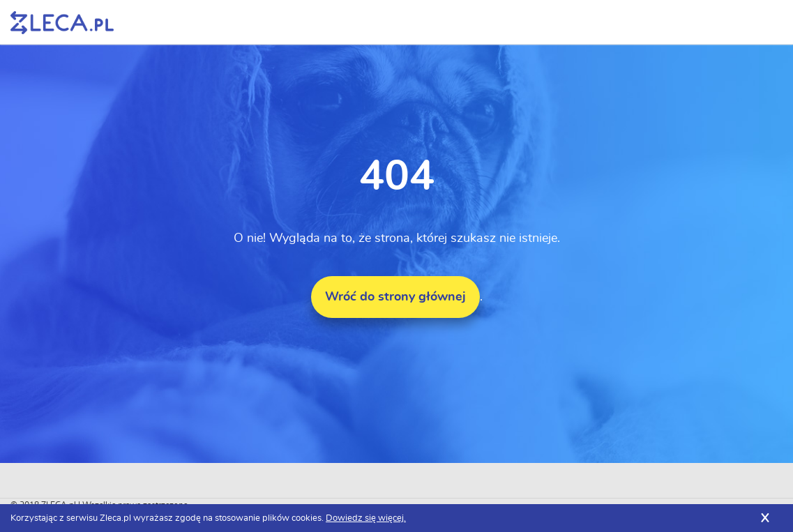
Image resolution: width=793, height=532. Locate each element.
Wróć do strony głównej (395, 297)
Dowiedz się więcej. (366, 518)
